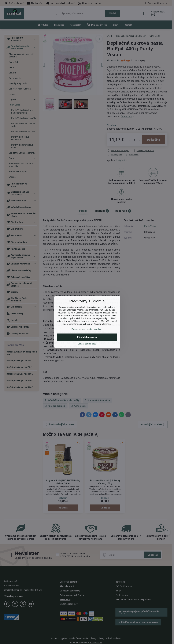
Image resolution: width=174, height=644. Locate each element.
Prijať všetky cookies (87, 337)
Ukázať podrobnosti (87, 344)
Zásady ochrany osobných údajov (87, 329)
